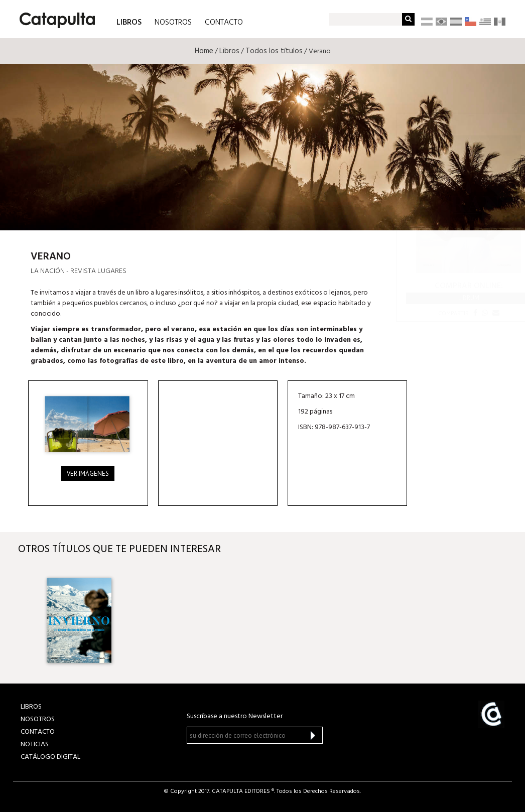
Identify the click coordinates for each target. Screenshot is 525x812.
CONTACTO (224, 23)
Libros (229, 51)
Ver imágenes (88, 473)
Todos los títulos (274, 51)
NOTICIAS (35, 745)
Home (204, 51)
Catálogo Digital (50, 757)
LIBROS (129, 22)
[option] (79, 616)
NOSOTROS (173, 23)
